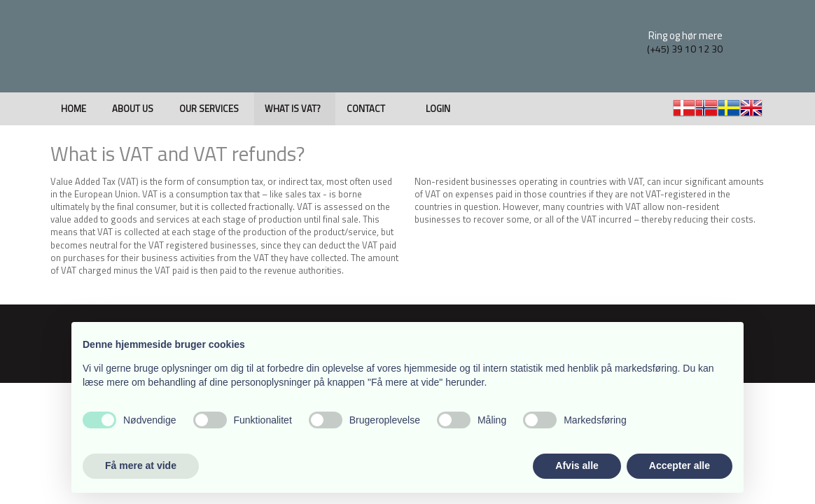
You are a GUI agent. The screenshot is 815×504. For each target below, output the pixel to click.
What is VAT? (293, 108)
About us (133, 108)
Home (74, 108)
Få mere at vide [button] (141, 465)
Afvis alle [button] (577, 465)
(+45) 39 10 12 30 (685, 49)
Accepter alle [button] (680, 465)
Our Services (209, 108)
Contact (366, 108)
